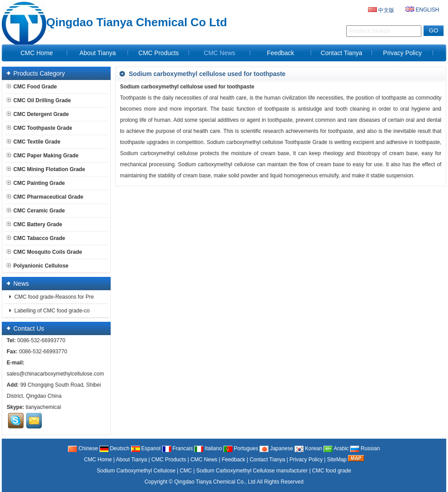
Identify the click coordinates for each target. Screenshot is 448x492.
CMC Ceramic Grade (36, 211)
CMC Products (158, 53)
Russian (365, 448)
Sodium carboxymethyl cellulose (216, 164)
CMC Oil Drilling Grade (39, 100)
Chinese (83, 448)
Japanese (276, 448)
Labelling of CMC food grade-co (51, 311)
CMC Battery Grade (34, 224)
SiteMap (337, 460)
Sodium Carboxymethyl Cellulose (136, 471)
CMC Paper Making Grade (43, 156)
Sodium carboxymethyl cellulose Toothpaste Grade (267, 142)
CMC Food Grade (32, 87)
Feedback (280, 53)
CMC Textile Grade (34, 142)
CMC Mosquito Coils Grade (44, 252)
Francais (178, 448)
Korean (308, 448)
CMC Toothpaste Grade (39, 128)
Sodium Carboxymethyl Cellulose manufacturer (252, 471)
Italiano (208, 448)
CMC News (220, 53)
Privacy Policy (402, 53)
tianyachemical (43, 407)
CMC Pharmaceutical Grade (45, 197)
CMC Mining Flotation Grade (46, 169)
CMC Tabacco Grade (36, 238)
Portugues (241, 448)
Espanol (146, 448)
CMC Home (37, 53)
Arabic (336, 448)
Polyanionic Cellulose (38, 266)
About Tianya (98, 53)
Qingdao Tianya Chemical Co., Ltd (215, 482)
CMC (186, 471)
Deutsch (114, 448)
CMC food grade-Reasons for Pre (53, 297)
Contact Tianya (342, 53)
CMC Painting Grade (36, 183)
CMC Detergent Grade (38, 114)
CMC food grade (332, 471)
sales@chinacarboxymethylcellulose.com (55, 374)
